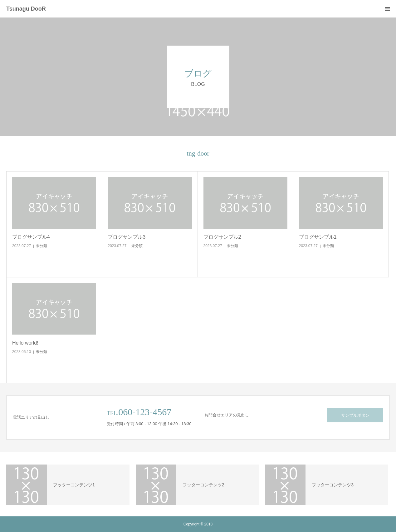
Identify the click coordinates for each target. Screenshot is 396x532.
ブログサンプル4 (31, 237)
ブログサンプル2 (222, 237)
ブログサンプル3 (127, 237)
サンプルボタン (355, 415)
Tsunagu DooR (26, 9)
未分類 (42, 246)
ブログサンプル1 (318, 237)
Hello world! (25, 343)
